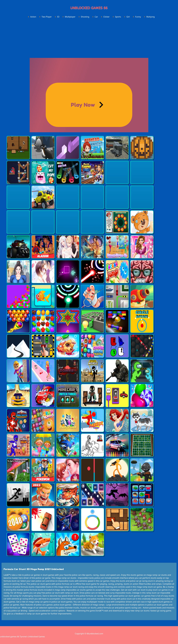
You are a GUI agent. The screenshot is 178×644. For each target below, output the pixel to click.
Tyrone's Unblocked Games (32, 637)
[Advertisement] (89, 38)
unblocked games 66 (10, 637)
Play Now (83, 105)
